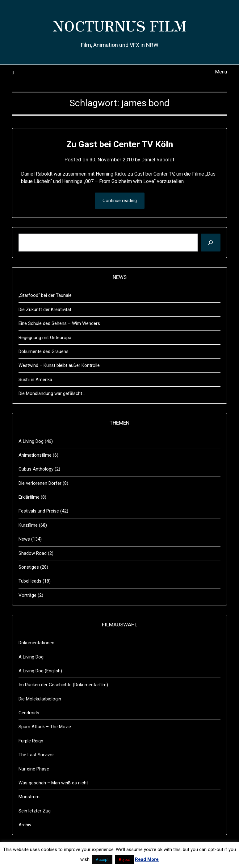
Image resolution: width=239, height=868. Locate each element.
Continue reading (120, 201)
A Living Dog (31, 441)
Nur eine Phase (34, 769)
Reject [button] (124, 860)
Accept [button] (102, 860)
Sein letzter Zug (35, 811)
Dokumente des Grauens (44, 351)
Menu (221, 72)
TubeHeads (30, 581)
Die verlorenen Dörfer (40, 483)
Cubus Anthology (36, 469)
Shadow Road (33, 553)
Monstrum (29, 797)
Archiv (25, 825)
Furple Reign (31, 741)
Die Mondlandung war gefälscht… (52, 393)
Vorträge (27, 595)
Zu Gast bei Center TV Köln (119, 144)
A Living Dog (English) (40, 671)
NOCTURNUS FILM (120, 25)
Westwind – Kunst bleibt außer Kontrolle (59, 365)
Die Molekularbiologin (40, 699)
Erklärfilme (29, 497)
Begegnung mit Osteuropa (45, 338)
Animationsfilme (35, 455)
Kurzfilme (28, 525)
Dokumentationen (36, 643)
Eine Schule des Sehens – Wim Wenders (59, 323)
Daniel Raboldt (159, 160)
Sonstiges (29, 567)
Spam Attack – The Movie (45, 727)
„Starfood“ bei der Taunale (45, 295)
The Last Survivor (36, 755)
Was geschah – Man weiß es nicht (53, 783)
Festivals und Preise (39, 511)
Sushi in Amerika (35, 380)
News (24, 539)
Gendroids (29, 713)
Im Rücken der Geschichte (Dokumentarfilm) (63, 685)
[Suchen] (211, 243)
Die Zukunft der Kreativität (45, 309)
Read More (147, 859)
